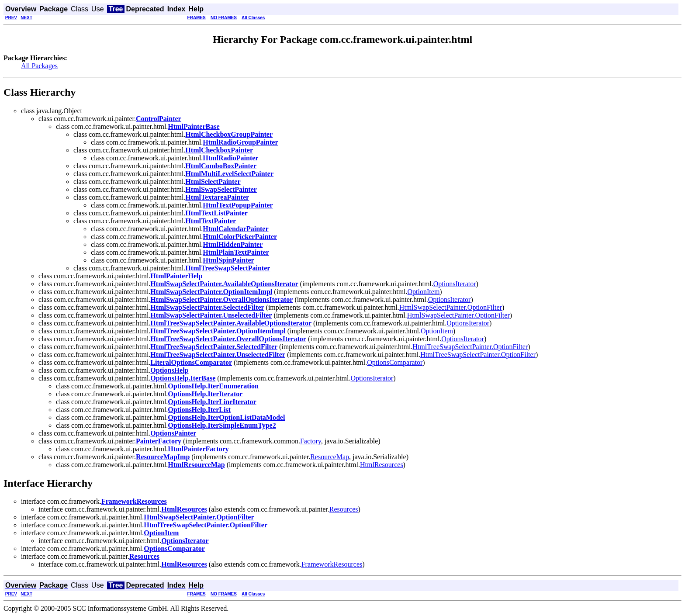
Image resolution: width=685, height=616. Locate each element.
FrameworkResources (332, 564)
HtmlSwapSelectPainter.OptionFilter (451, 307)
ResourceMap (330, 457)
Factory (311, 441)
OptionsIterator (455, 284)
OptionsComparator (395, 362)
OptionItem (424, 292)
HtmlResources (382, 465)
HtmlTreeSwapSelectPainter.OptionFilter (470, 347)
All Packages (39, 66)
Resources (344, 509)
